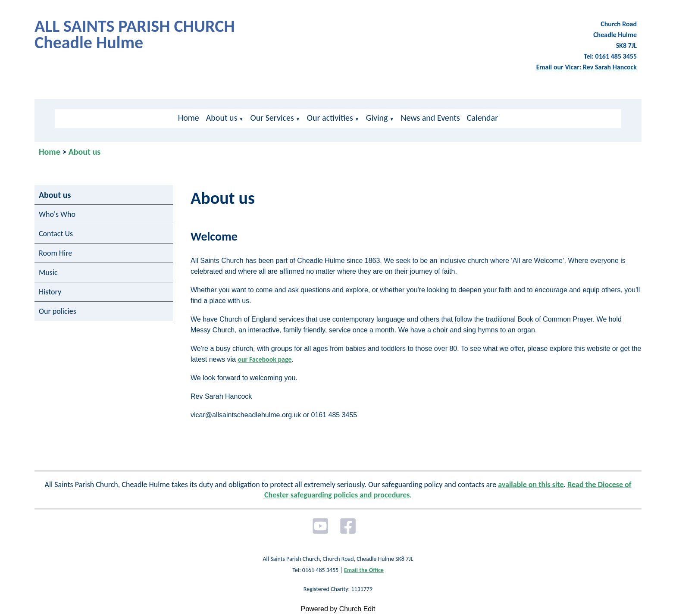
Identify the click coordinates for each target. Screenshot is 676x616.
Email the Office (364, 570)
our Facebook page (264, 359)
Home (189, 118)
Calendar (482, 118)
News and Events (430, 118)
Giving (377, 118)
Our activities (330, 118)
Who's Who (57, 214)
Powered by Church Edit (338, 609)
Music (48, 272)
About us (222, 118)
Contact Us (56, 234)
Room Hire (55, 253)
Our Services (272, 118)
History (50, 292)
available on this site (531, 485)
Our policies (58, 311)
